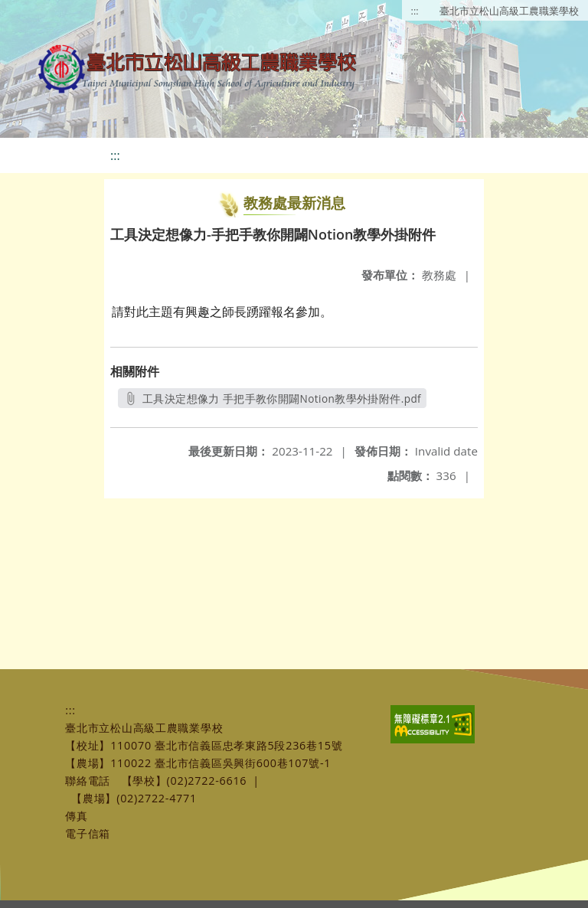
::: (415, 11)
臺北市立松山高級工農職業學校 (509, 11)
